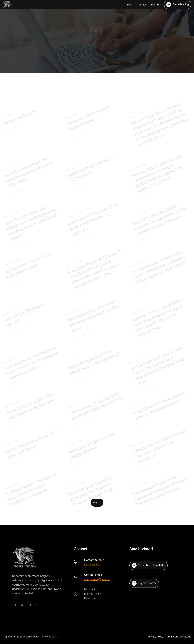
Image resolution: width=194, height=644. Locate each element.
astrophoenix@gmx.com (97, 579)
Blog (102, 48)
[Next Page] (97, 503)
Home (93, 48)
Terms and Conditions (179, 637)
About (129, 5)
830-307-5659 (92, 564)
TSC (57, 637)
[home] (8, 5)
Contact (141, 5)
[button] (155, 5)
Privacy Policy (156, 637)
